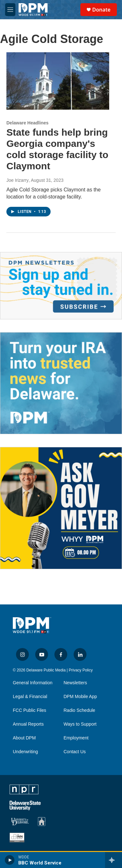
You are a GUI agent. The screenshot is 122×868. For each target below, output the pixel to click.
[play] (10, 860)
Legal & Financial (30, 697)
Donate (101, 10)
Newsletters (75, 683)
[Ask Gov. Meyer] (61, 508)
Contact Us (75, 752)
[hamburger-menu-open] (10, 10)
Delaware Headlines (28, 123)
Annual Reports (28, 724)
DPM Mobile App (80, 697)
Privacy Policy (81, 670)
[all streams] (114, 860)
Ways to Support (80, 724)
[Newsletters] (61, 286)
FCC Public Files (29, 710)
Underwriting (25, 752)
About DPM (24, 738)
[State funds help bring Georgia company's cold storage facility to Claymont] (58, 81)
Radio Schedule (80, 710)
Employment (76, 738)
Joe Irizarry (17, 180)
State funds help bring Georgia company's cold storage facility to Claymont (57, 149)
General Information (33, 683)
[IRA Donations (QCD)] (61, 383)
